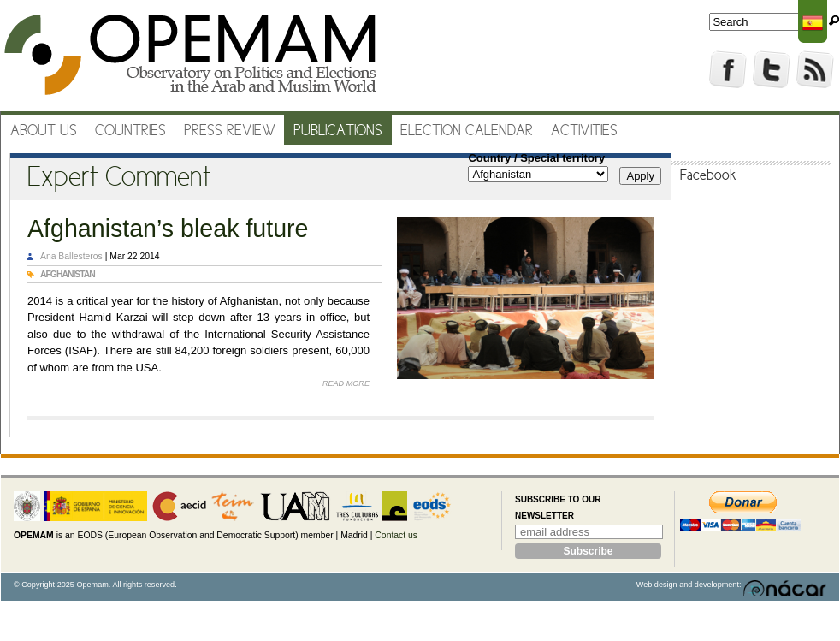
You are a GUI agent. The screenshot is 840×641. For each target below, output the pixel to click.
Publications (338, 131)
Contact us (396, 535)
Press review (230, 131)
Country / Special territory (536, 158)
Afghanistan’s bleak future (168, 229)
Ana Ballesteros (71, 256)
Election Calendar (467, 131)
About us (44, 131)
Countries (130, 131)
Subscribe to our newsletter (558, 508)
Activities (584, 131)
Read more (346, 383)
